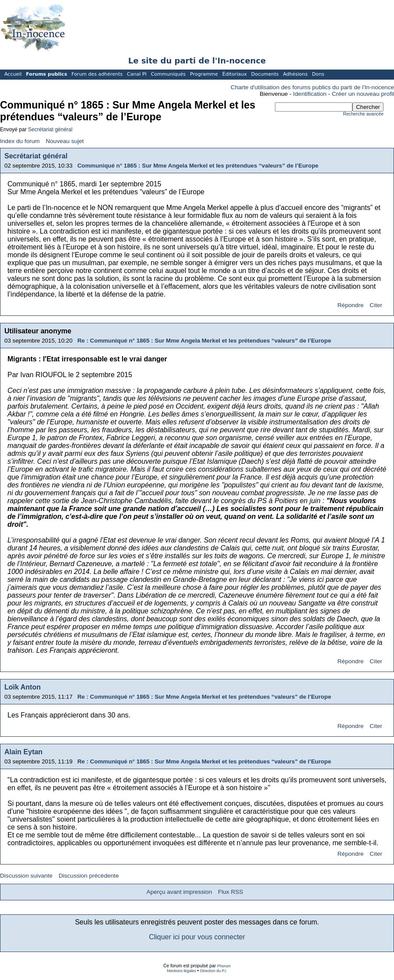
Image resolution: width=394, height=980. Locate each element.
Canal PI (137, 74)
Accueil (13, 74)
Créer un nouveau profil (363, 94)
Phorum (224, 966)
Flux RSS (230, 892)
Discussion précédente (89, 876)
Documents (265, 74)
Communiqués (168, 74)
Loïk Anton (23, 687)
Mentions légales (181, 971)
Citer (376, 305)
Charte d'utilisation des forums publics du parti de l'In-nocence (312, 87)
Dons (318, 74)
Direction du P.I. (214, 971)
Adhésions (295, 74)
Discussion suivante (26, 876)
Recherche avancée (363, 114)
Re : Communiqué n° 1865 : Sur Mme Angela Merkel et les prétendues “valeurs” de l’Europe (204, 341)
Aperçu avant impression (179, 892)
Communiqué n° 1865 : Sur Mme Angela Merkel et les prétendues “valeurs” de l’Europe (198, 166)
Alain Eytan (23, 752)
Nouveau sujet (65, 141)
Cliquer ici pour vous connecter (197, 937)
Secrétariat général (50, 129)
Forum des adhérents (97, 74)
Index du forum (20, 141)
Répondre (351, 305)
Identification (310, 94)
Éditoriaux (235, 74)
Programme (204, 74)
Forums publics (46, 74)
